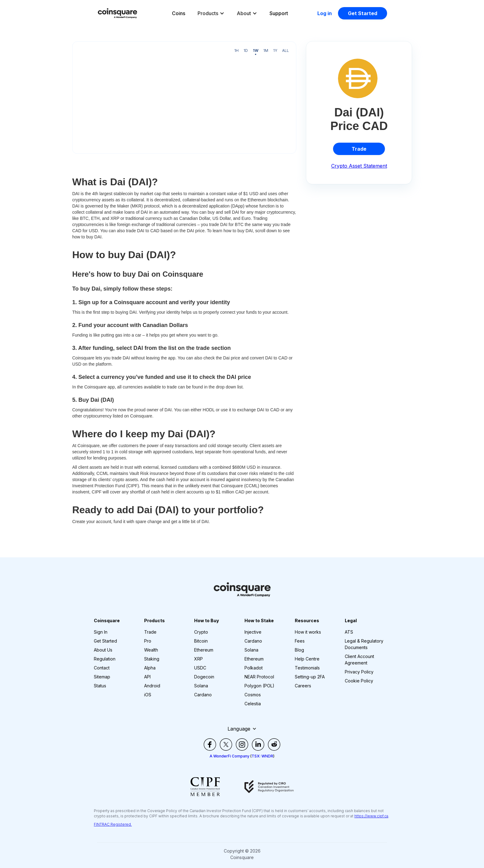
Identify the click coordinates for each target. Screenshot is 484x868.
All (286, 51)
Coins (179, 13)
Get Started (363, 13)
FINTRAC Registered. (113, 824)
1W (256, 51)
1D (246, 51)
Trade (359, 149)
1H (236, 51)
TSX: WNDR (262, 756)
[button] (211, 13)
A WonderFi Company (229, 756)
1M (266, 51)
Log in (325, 13)
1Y (275, 51)
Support (279, 13)
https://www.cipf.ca (371, 816)
